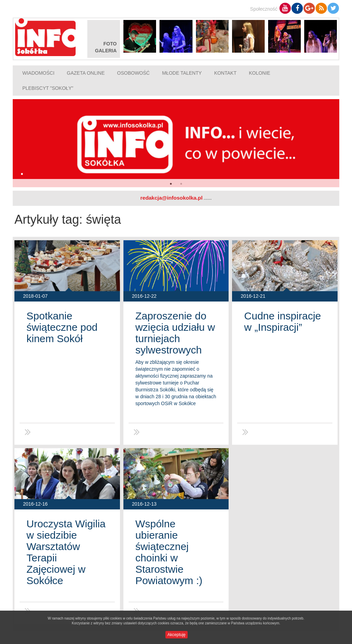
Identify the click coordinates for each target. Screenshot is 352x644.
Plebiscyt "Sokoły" (48, 88)
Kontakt (225, 73)
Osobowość (134, 73)
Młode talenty (182, 73)
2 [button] (181, 184)
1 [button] (171, 184)
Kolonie (260, 73)
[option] (176, 143)
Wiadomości (38, 73)
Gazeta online (86, 73)
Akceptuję (177, 635)
